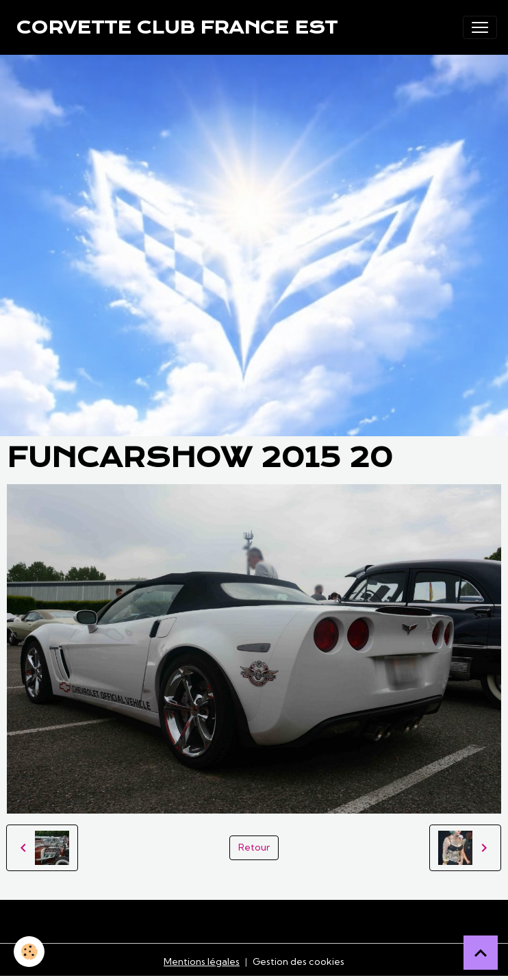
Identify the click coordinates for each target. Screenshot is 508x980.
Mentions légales (202, 962)
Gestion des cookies (299, 962)
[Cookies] (29, 952)
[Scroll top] (481, 953)
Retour (254, 847)
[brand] (177, 27)
